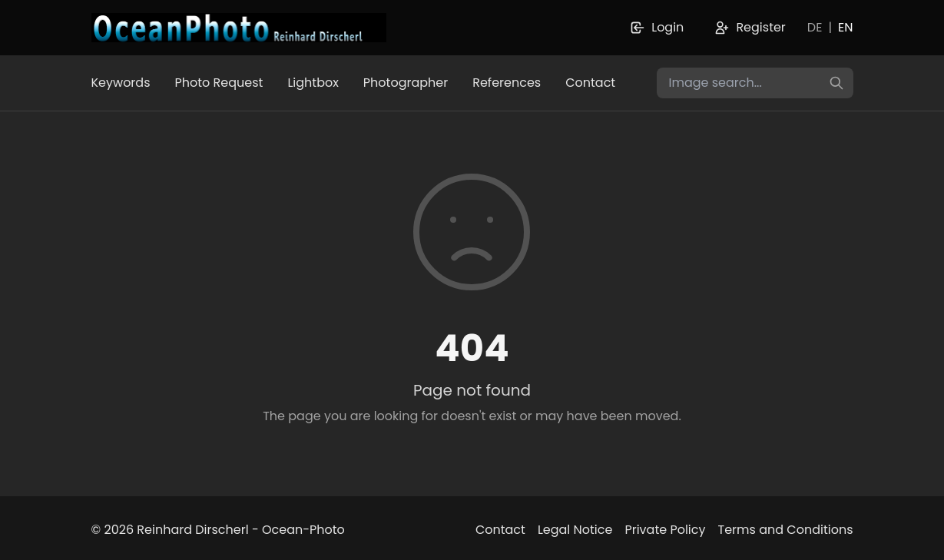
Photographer (406, 83)
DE (815, 27)
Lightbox (313, 83)
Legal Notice (575, 530)
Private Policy (665, 530)
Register (750, 27)
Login (657, 27)
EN (845, 27)
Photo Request (219, 83)
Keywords (121, 83)
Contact (590, 83)
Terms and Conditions (786, 530)
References (507, 83)
